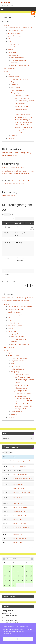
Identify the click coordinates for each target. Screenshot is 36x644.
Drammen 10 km (19, 488)
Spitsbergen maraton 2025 (23, 127)
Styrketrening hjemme (15, 47)
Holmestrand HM (19, 484)
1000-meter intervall (18, 58)
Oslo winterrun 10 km (20, 466)
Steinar (6, 2)
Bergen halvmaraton (18, 82)
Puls (9, 39)
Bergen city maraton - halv (22, 492)
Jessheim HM (18, 534)
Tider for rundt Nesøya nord (20, 65)
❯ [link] (32, 285)
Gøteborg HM (18, 542)
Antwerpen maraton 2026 (19, 79)
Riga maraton (18, 498)
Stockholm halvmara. (20, 511)
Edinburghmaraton (20, 539)
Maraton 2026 (16, 87)
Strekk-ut (11, 41)
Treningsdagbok (13, 55)
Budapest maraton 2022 (22, 95)
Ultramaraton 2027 (17, 133)
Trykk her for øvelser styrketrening (13, 167)
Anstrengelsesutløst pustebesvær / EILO (20, 28)
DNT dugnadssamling (20, 474)
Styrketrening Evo (13, 44)
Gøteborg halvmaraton (22, 106)
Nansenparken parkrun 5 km (23, 461)
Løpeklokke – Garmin (14, 33)
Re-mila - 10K (18, 519)
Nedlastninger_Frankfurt (26, 101)
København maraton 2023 (23, 115)
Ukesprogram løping (9, 195)
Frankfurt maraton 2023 (22, 98)
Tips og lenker (12, 52)
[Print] (33, 13)
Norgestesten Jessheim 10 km (23, 479)
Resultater (11, 138)
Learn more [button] (7, 634)
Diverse (7, 25)
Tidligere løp (15, 93)
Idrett (6, 71)
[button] (10, 223)
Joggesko (10, 74)
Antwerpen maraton (20, 523)
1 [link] (29, 285)
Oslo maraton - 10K (20, 515)
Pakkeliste (14, 136)
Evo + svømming (9, 69)
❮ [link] (26, 285)
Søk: (14, 218)
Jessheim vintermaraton (21, 527)
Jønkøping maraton (21, 112)
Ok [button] (18, 639)
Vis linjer (8, 214)
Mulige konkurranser (18, 90)
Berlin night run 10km (20, 507)
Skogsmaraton (18, 503)
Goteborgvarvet (20, 104)
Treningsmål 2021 (20, 130)
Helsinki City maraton (21, 109)
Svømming (11, 50)
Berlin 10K (14, 85)
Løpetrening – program (15, 36)
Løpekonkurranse (13, 77)
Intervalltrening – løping (15, 30)
